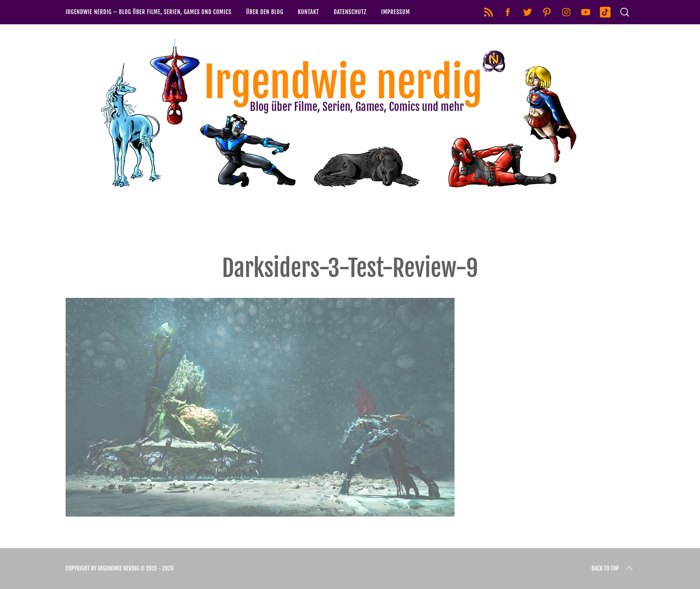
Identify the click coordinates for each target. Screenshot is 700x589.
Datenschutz (350, 12)
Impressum (395, 12)
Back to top (613, 569)
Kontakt (309, 12)
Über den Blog (265, 12)
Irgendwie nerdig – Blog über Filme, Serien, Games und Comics (149, 12)
